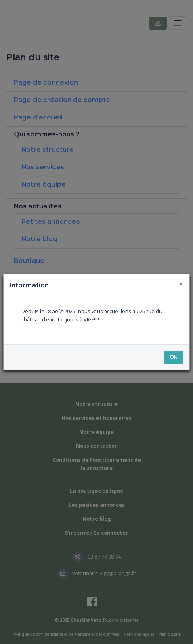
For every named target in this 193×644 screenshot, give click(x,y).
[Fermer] (181, 284)
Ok (173, 357)
